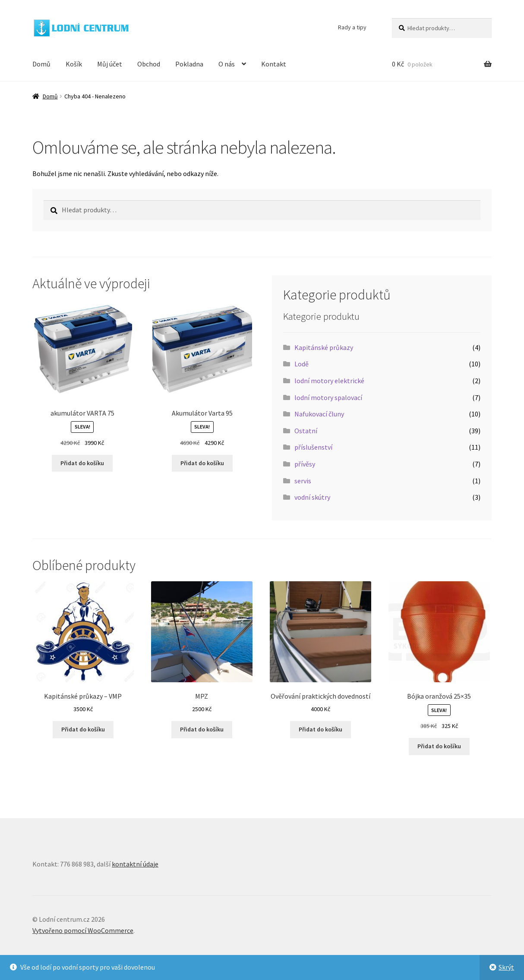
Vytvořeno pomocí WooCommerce (83, 930)
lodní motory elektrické (329, 381)
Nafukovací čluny (319, 414)
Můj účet (110, 64)
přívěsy (305, 464)
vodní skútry (312, 497)
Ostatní (306, 431)
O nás (227, 64)
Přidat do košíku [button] (82, 463)
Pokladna (189, 64)
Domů (41, 64)
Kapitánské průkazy (324, 347)
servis (303, 481)
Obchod (149, 64)
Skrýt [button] (506, 967)
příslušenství (313, 447)
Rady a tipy (352, 27)
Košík (74, 64)
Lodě (301, 364)
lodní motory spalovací (328, 397)
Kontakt (274, 64)
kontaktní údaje (135, 864)
